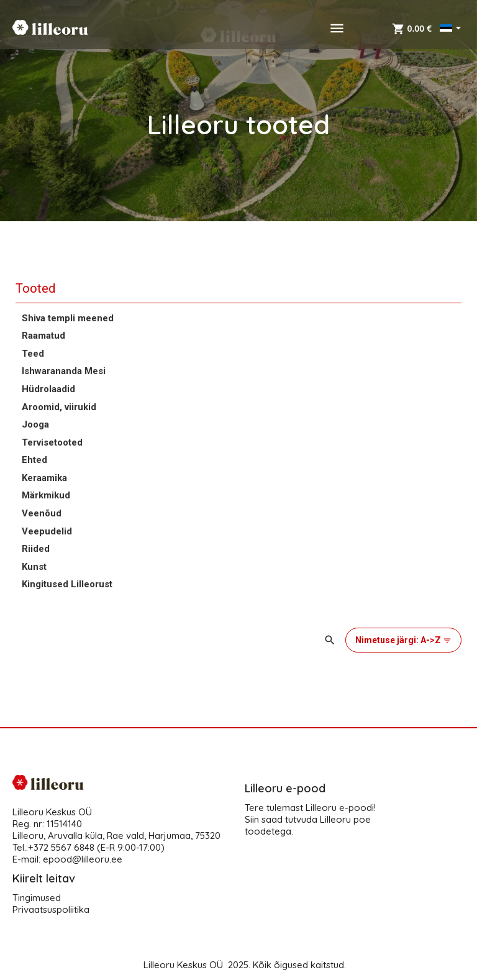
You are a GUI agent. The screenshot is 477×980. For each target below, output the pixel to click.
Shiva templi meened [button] (68, 318)
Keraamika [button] (44, 478)
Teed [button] (33, 354)
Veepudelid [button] (47, 531)
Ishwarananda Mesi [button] (64, 371)
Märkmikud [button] (46, 495)
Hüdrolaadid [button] (48, 389)
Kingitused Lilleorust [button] (67, 584)
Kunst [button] (34, 567)
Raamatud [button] (43, 336)
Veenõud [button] (42, 513)
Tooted (35, 288)
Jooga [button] (35, 424)
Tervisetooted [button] (52, 442)
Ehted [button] (34, 460)
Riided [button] (36, 549)
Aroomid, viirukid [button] (59, 407)
